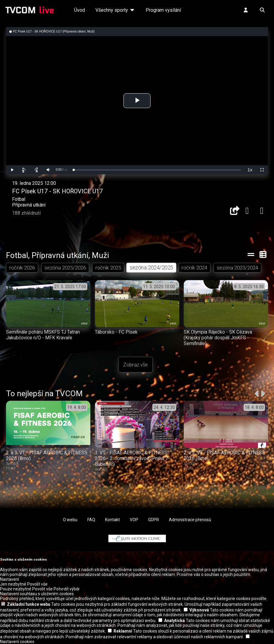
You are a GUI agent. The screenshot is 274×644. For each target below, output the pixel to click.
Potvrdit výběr (67, 589)
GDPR (154, 520)
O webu (70, 520)
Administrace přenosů (190, 520)
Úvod (79, 10)
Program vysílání (163, 10)
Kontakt (112, 520)
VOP (134, 520)
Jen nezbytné (13, 584)
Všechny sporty (115, 10)
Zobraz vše (135, 365)
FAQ (91, 520)
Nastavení (9, 579)
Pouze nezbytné (16, 589)
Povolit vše (37, 584)
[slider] (157, 170)
